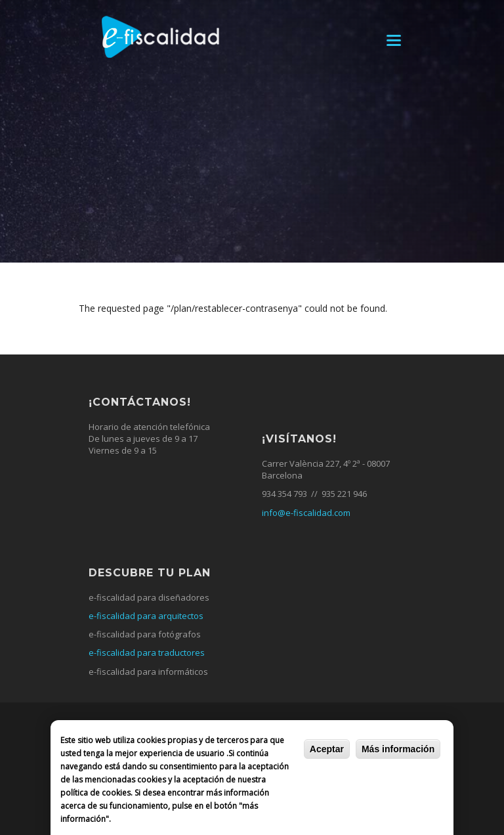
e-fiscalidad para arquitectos (146, 616)
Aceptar (327, 749)
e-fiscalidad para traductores (147, 653)
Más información (398, 749)
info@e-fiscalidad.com (306, 513)
